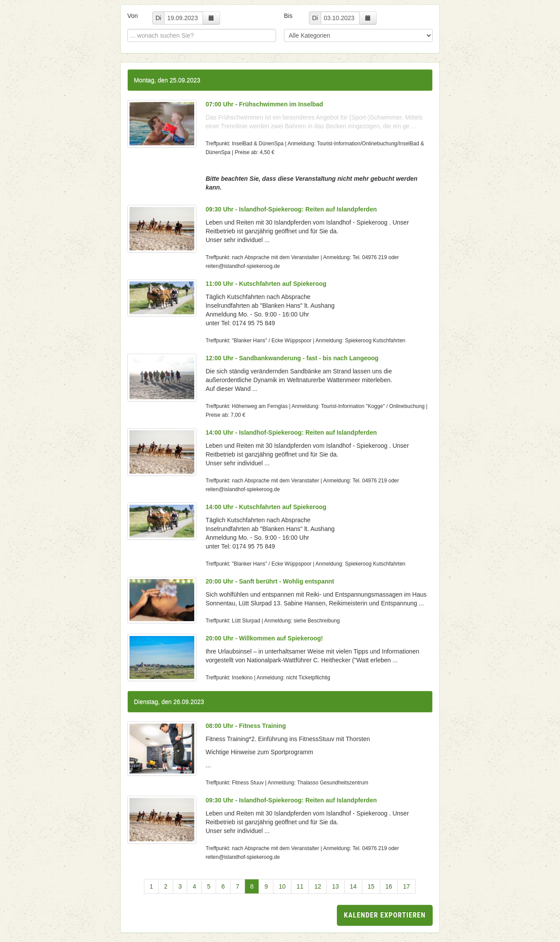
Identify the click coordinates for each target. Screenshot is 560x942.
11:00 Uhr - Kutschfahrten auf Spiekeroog (266, 284)
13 (336, 886)
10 (282, 886)
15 (371, 886)
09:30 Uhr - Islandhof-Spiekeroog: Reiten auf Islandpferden (291, 209)
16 (389, 886)
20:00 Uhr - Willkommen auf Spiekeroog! (264, 638)
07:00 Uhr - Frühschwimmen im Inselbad (264, 104)
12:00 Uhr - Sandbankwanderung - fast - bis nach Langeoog (292, 358)
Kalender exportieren (385, 915)
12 (318, 886)
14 (353, 886)
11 (300, 886)
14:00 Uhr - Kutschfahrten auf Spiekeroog (266, 507)
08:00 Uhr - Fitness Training (246, 726)
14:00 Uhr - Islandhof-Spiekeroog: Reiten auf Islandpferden (291, 432)
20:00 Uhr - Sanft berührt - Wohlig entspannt (270, 581)
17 (406, 886)
